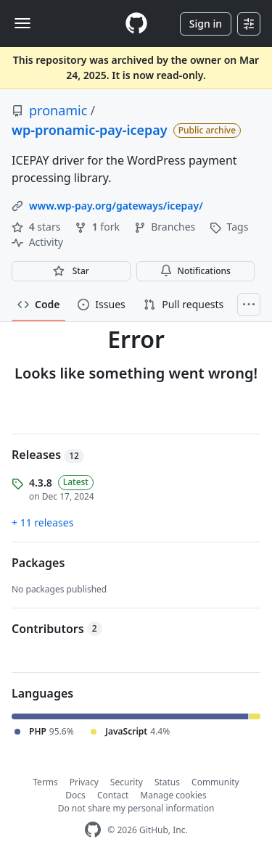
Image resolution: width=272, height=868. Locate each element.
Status (167, 782)
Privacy (84, 782)
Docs (75, 795)
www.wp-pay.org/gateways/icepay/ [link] (116, 206)
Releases (48, 455)
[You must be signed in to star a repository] (71, 271)
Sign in (206, 24)
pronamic (58, 110)
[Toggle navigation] (22, 23)
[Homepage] (136, 24)
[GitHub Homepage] (93, 830)
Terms (45, 782)
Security (127, 782)
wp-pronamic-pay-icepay (90, 130)
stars (37, 227)
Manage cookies (173, 795)
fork (98, 227)
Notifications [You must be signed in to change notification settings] (195, 271)
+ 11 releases (42, 522)
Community (215, 782)
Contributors (57, 629)
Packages (38, 563)
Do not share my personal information (136, 808)
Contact (113, 795)
